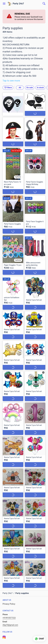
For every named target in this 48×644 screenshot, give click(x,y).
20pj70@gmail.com (10, 625)
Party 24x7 (18, 4)
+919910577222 (9, 618)
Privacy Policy (9, 604)
